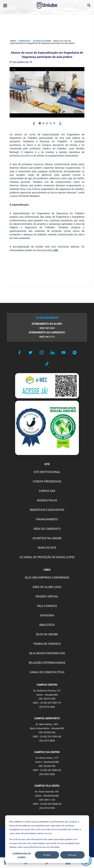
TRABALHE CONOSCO (47, 644)
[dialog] (47, 839)
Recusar (72, 855)
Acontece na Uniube (42, 41)
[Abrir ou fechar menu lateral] (5, 6)
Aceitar (47, 855)
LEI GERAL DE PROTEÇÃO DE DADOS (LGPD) (47, 557)
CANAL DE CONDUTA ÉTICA (47, 672)
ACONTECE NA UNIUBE (47, 538)
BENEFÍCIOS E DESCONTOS (47, 510)
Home (13, 41)
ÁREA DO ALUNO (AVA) (47, 587)
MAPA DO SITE (47, 548)
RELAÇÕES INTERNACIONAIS (47, 663)
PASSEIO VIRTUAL (47, 596)
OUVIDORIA (47, 615)
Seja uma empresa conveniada (47, 578)
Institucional (24, 41)
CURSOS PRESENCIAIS (47, 481)
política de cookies (70, 829)
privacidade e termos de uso (38, 833)
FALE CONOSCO (47, 606)
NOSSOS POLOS (47, 500)
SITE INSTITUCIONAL (47, 472)
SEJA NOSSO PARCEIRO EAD (47, 653)
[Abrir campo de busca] (89, 5)
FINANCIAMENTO (47, 519)
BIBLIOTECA (47, 625)
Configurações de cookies (22, 855)
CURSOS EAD (47, 491)
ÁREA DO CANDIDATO (47, 529)
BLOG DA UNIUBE (47, 634)
